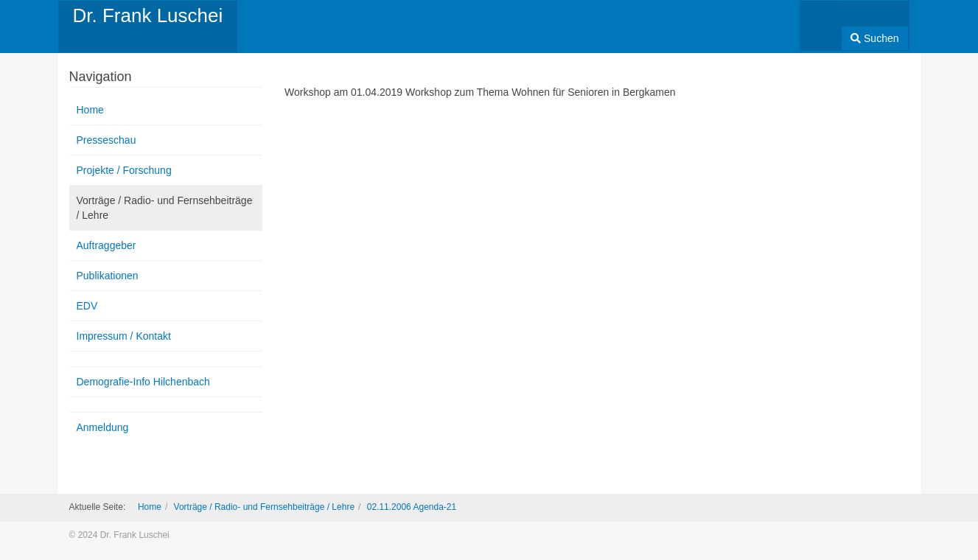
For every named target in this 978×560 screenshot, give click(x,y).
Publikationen (108, 276)
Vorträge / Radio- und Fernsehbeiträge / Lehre (165, 208)
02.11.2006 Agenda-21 (412, 507)
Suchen (874, 38)
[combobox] (821, 21)
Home (90, 110)
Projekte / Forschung (124, 170)
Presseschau (106, 140)
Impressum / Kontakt (124, 336)
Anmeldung (103, 427)
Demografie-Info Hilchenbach (143, 382)
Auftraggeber (106, 245)
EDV (87, 306)
